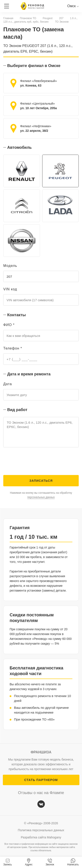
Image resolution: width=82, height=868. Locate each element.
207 (61, 18)
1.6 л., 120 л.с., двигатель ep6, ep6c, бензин (40, 20)
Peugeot (48, 18)
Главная (8, 18)
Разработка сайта (41, 837)
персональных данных (41, 497)
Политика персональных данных (41, 830)
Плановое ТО (28, 18)
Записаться (41, 481)
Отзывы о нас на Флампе (41, 793)
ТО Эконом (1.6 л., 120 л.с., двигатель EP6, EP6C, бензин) (41, 432)
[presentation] (37, 462)
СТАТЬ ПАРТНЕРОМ (41, 780)
